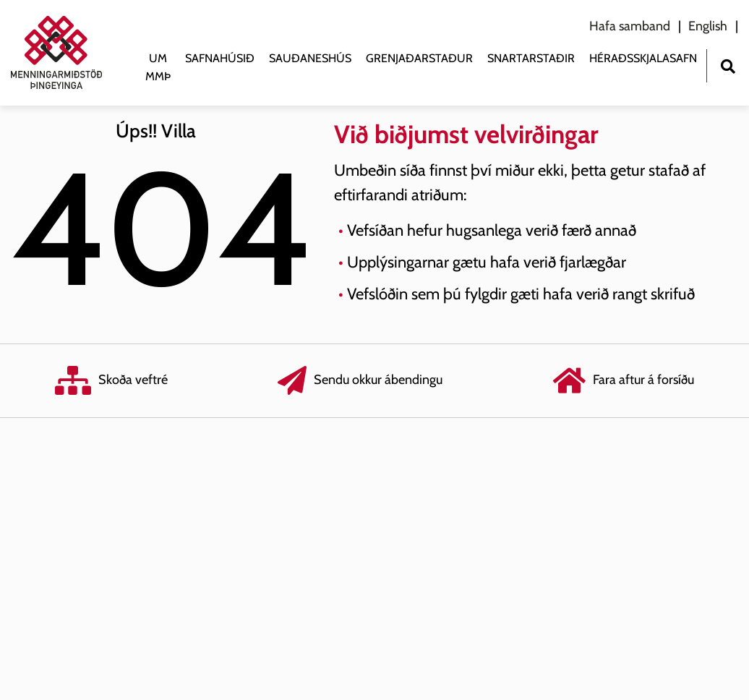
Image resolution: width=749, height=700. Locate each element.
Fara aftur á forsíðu (624, 381)
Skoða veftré (111, 381)
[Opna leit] (728, 65)
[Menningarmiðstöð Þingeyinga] (64, 52)
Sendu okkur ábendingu (360, 381)
